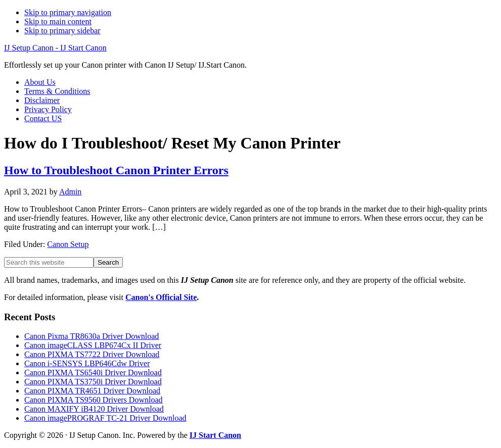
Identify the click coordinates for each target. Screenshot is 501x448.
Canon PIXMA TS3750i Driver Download (93, 382)
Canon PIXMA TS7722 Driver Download (92, 354)
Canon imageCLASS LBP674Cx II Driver (93, 345)
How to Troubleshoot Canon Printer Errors (116, 170)
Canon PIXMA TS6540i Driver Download (93, 372)
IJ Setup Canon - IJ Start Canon (55, 48)
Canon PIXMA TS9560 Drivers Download (93, 400)
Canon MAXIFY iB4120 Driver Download (94, 409)
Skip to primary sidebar (62, 31)
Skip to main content (58, 21)
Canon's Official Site (161, 297)
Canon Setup (68, 244)
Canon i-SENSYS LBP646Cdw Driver (87, 363)
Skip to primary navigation (68, 12)
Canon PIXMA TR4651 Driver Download (92, 391)
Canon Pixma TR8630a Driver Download (92, 336)
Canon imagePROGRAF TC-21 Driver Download (105, 418)
